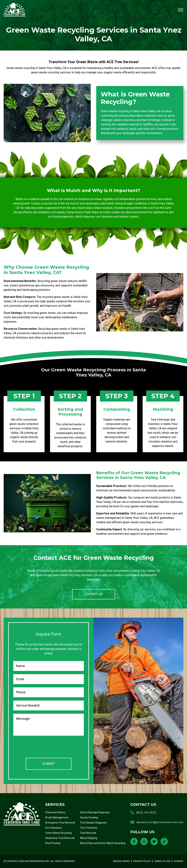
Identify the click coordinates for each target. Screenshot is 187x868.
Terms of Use (162, 861)
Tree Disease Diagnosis (93, 823)
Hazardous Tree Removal (60, 838)
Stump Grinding (89, 817)
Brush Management (57, 817)
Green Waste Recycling (58, 833)
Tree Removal (88, 833)
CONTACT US (94, 594)
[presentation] (41, 747)
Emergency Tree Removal (60, 823)
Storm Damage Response (95, 812)
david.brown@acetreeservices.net (160, 822)
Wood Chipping (89, 838)
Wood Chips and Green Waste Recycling (103, 843)
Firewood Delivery (55, 812)
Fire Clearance (54, 828)
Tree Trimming (88, 828)
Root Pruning (53, 843)
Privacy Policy (142, 861)
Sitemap (179, 861)
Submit (49, 764)
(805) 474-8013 (146, 812)
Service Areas (121, 861)
